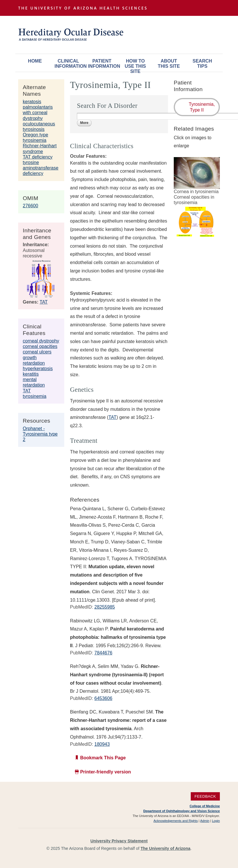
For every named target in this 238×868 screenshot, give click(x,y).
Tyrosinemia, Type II (202, 107)
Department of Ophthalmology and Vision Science (182, 811)
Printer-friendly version (105, 772)
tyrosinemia (35, 396)
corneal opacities (40, 346)
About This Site (169, 64)
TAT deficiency (38, 157)
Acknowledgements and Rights (176, 821)
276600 (30, 206)
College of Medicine (205, 806)
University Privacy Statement (119, 841)
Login (216, 821)
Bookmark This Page (103, 758)
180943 (102, 744)
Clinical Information (70, 64)
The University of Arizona (166, 848)
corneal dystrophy (41, 341)
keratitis (31, 374)
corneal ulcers (37, 352)
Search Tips (202, 64)
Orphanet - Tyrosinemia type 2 (40, 434)
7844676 (103, 653)
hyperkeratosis (38, 369)
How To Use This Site (135, 65)
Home (35, 61)
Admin (205, 821)
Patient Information (103, 64)
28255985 (104, 607)
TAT (44, 302)
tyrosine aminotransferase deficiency (41, 168)
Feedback (205, 796)
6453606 (103, 698)
